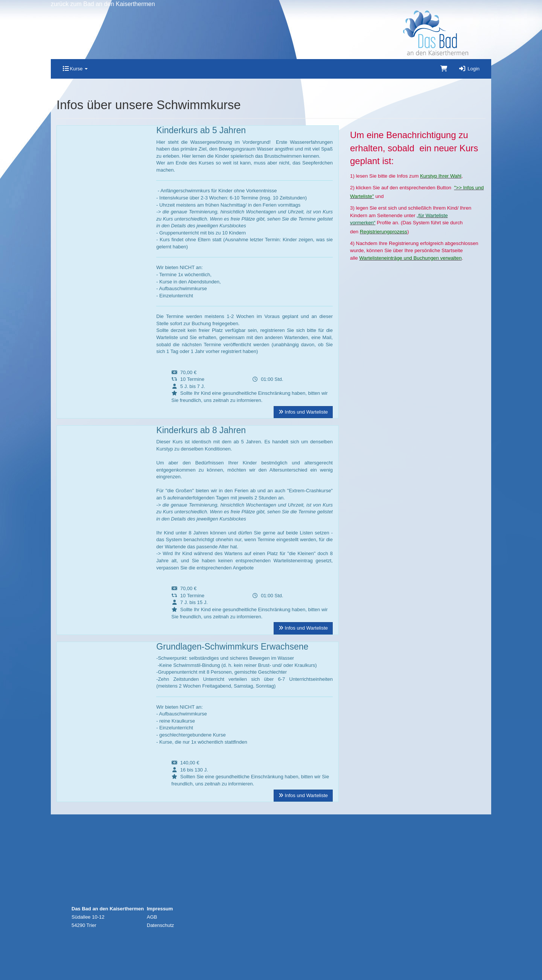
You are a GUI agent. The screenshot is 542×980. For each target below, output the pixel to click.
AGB (152, 917)
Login (469, 69)
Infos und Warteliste (303, 412)
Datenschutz (160, 925)
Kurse (75, 69)
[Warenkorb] (444, 69)
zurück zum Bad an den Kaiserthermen (103, 4)
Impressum (160, 909)
